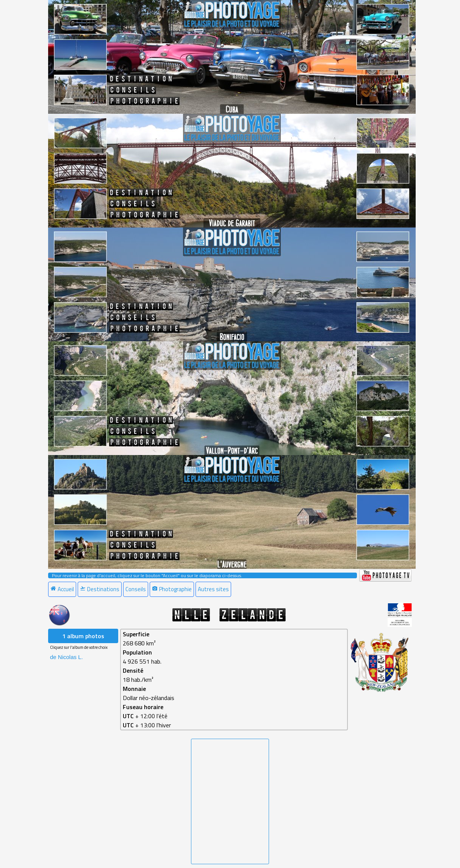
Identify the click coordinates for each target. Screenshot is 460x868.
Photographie (172, 589)
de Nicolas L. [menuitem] (66, 657)
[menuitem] (63, 589)
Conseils (136, 589)
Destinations (100, 589)
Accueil (62, 589)
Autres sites (213, 589)
